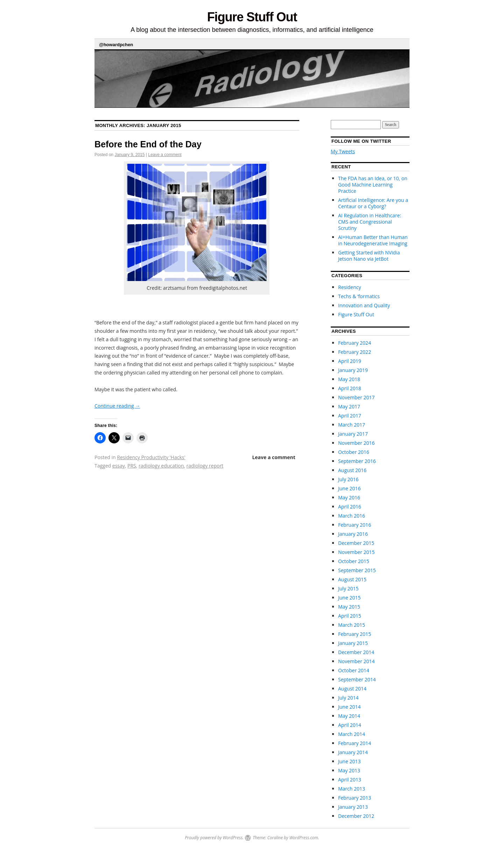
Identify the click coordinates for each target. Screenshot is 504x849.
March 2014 (352, 734)
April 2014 (350, 725)
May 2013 (349, 770)
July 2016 (348, 479)
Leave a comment (165, 155)
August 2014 (352, 689)
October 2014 (354, 670)
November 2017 (356, 397)
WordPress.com (304, 838)
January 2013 (353, 807)
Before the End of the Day (148, 144)
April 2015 (350, 616)
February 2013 (355, 798)
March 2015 (352, 625)
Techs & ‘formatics (359, 296)
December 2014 (356, 652)
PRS (132, 466)
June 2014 (349, 707)
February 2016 (355, 525)
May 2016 (349, 497)
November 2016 (356, 443)
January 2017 (353, 434)
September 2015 (357, 570)
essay (119, 466)
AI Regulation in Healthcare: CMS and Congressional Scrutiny (370, 222)
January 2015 (353, 643)
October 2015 (354, 561)
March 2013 (352, 789)
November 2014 (356, 661)
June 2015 (349, 598)
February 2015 (355, 634)
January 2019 (353, 370)
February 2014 (355, 743)
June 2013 (349, 761)
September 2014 (357, 679)
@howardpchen (116, 45)
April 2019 (350, 361)
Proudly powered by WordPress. (214, 838)
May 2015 (349, 607)
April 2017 (350, 416)
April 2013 (350, 780)
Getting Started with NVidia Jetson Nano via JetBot (369, 256)
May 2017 (349, 406)
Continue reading (117, 406)
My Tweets (343, 151)
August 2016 (352, 470)
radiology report (205, 466)
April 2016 (350, 507)
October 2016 (354, 452)
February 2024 (355, 343)
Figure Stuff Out (252, 17)
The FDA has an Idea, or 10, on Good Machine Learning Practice (373, 185)
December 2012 (356, 816)
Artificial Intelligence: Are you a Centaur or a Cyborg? (373, 203)
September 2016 (357, 461)
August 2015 (352, 579)
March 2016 (352, 516)
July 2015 (348, 588)
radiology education (161, 466)
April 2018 (350, 388)
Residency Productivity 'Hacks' (151, 457)
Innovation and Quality (364, 305)
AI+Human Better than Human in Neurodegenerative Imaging (373, 240)
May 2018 (349, 379)
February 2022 (355, 352)
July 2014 (348, 698)
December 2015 (356, 543)
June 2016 (349, 488)
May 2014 (349, 716)
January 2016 (353, 534)
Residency (349, 287)
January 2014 (353, 752)
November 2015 (356, 552)
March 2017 (352, 425)
